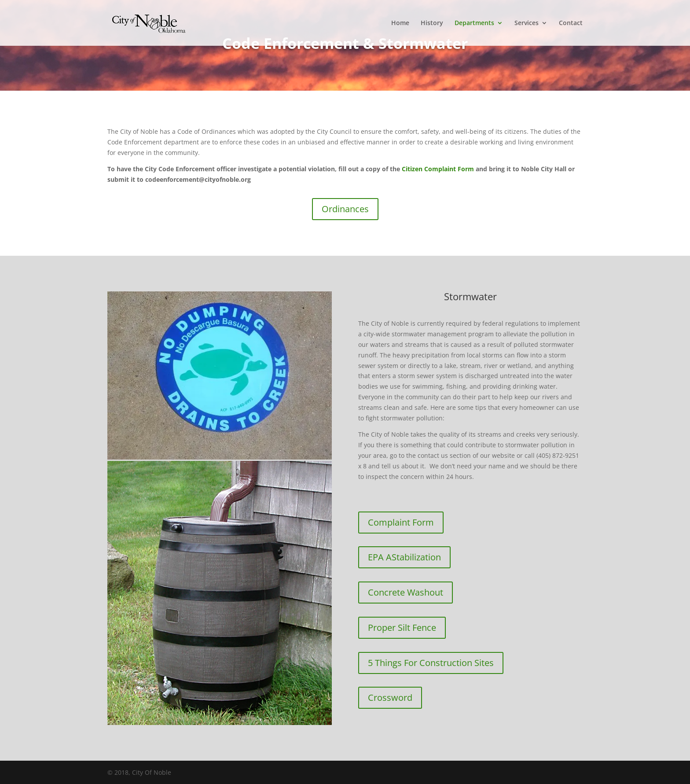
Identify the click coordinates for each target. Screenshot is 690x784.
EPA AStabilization (404, 557)
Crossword (390, 698)
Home (400, 23)
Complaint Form (401, 522)
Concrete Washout (406, 592)
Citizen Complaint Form (438, 169)
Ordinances (345, 209)
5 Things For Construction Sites (431, 663)
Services (527, 23)
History (432, 23)
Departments (474, 23)
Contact (571, 23)
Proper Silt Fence (402, 628)
